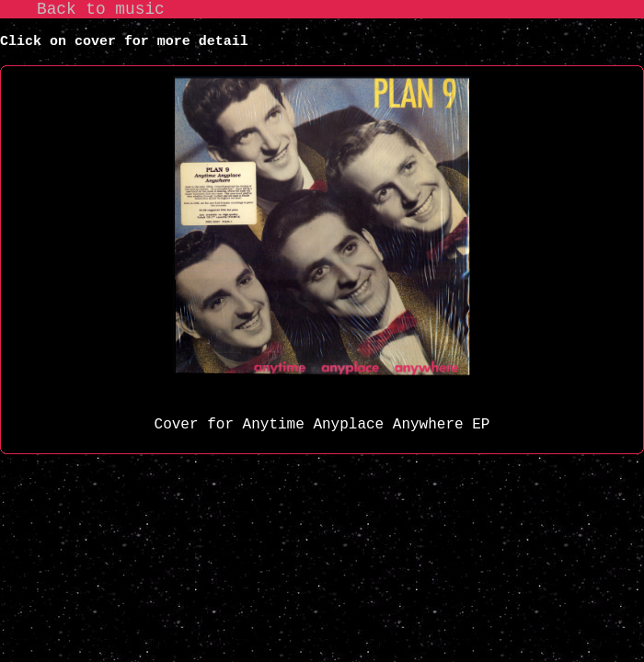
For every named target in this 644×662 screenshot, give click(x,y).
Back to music (101, 9)
